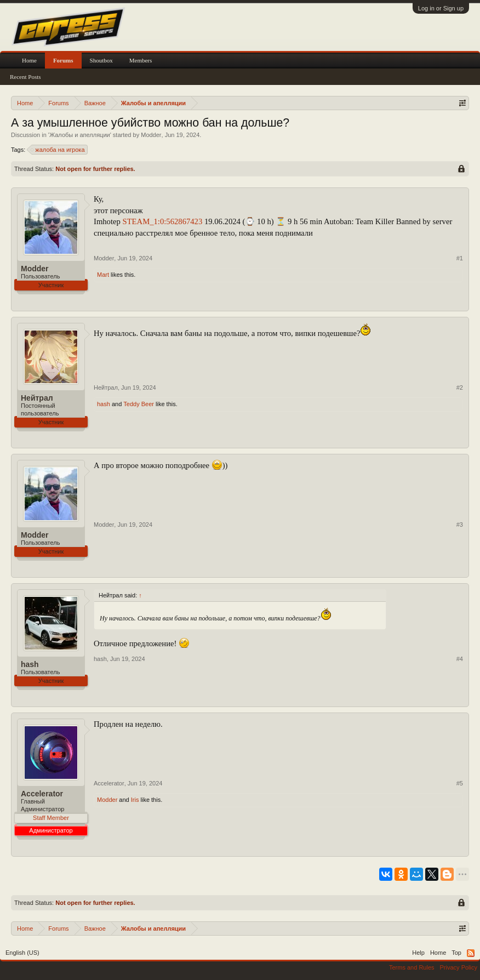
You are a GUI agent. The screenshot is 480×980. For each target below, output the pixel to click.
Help (418, 953)
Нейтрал (37, 398)
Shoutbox (101, 60)
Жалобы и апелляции (80, 135)
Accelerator (42, 794)
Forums (63, 60)
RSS (471, 953)
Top (456, 953)
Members (141, 60)
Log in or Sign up (441, 8)
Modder (151, 135)
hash (104, 404)
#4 (460, 659)
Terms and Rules (412, 967)
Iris (135, 800)
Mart (103, 275)
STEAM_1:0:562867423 (163, 221)
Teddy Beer (139, 404)
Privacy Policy (459, 967)
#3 (460, 525)
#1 (460, 258)
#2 (460, 388)
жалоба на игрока (58, 150)
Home (29, 60)
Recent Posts (25, 77)
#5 (460, 783)
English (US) (22, 953)
